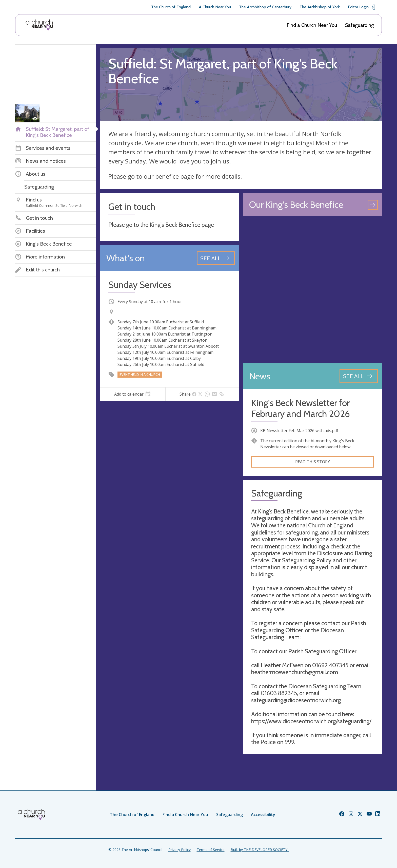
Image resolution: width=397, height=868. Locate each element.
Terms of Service (211, 850)
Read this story (313, 462)
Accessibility (263, 815)
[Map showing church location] (312, 290)
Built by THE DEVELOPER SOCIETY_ (260, 850)
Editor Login (362, 7)
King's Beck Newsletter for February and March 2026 (301, 408)
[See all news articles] (359, 376)
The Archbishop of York (320, 7)
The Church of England (171, 7)
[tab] (133, 394)
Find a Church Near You (312, 25)
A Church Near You (215, 7)
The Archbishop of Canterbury (265, 7)
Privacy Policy (180, 850)
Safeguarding (360, 25)
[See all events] (216, 258)
